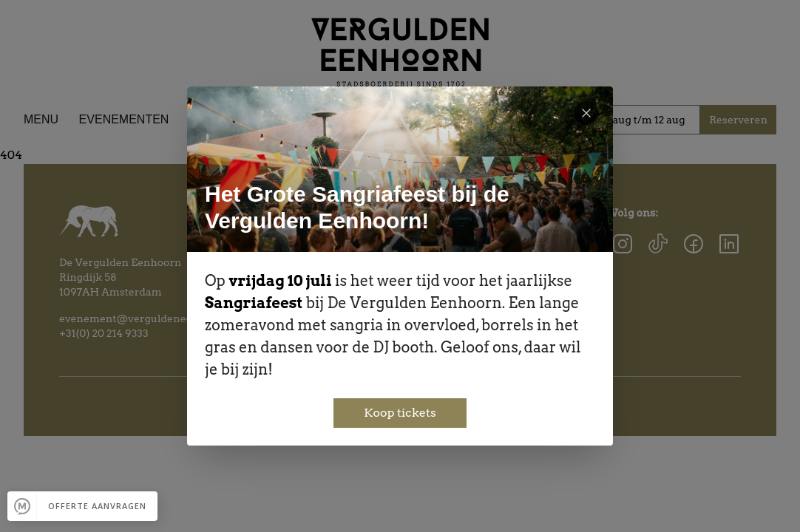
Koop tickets (400, 413)
